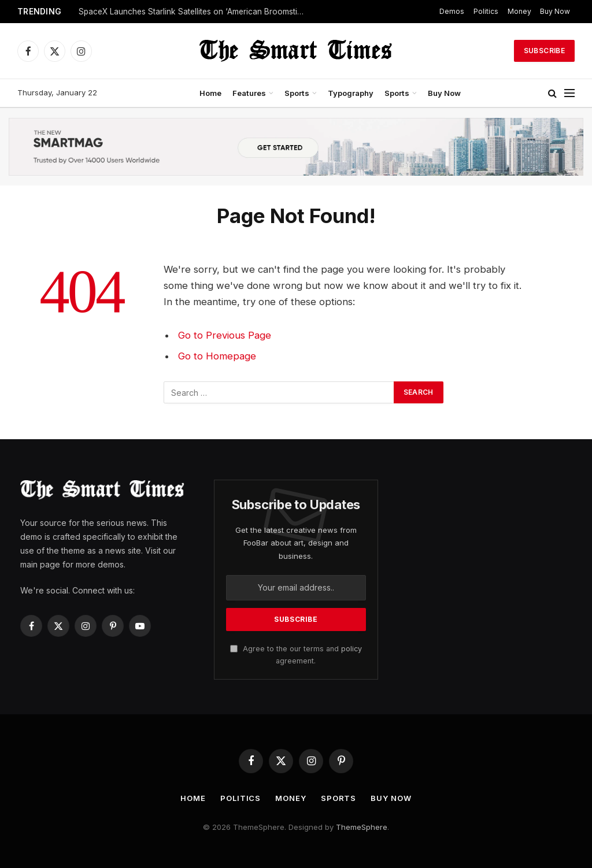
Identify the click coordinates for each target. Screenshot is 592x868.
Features (249, 93)
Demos (452, 11)
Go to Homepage (217, 356)
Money (519, 11)
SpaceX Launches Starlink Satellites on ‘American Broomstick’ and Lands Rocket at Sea (194, 12)
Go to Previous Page (225, 335)
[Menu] (569, 93)
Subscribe (544, 51)
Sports (297, 93)
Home (210, 93)
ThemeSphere (362, 827)
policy (351, 649)
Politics (486, 11)
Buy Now (555, 11)
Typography (351, 93)
